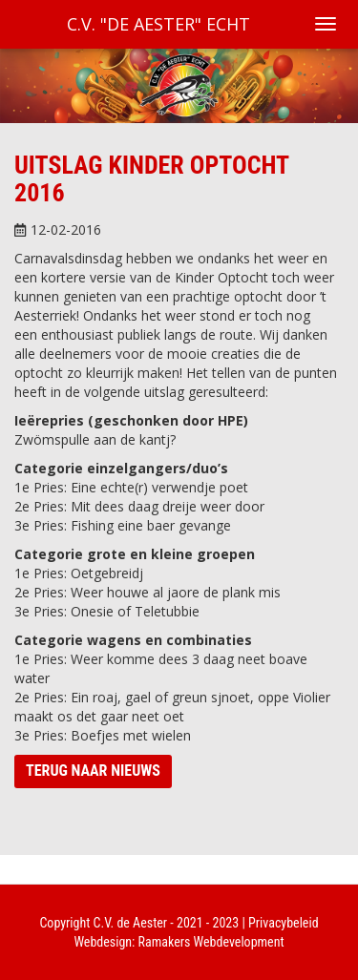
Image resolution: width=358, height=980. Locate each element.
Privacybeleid (284, 923)
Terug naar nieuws (93, 771)
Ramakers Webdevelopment (211, 942)
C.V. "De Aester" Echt (158, 24)
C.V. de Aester (131, 923)
